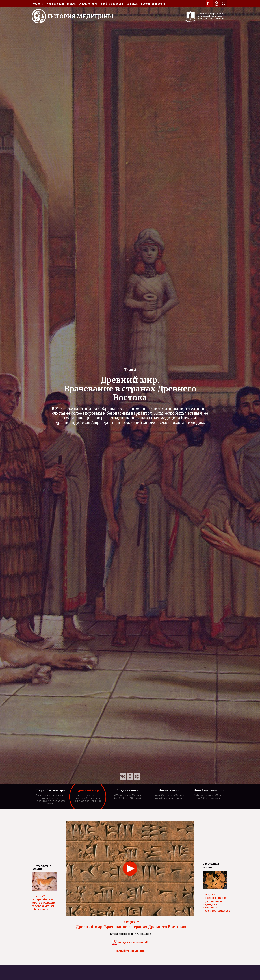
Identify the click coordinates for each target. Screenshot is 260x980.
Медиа (71, 4)
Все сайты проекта (153, 4)
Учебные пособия (112, 4)
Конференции (55, 4)
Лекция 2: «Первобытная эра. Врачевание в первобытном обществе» (44, 903)
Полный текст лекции (130, 951)
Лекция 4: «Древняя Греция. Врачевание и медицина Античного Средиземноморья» (215, 903)
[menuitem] (38, 4)
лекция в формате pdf (130, 942)
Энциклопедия (88, 4)
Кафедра (132, 4)
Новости (38, 4)
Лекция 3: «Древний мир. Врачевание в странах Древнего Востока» (130, 924)
